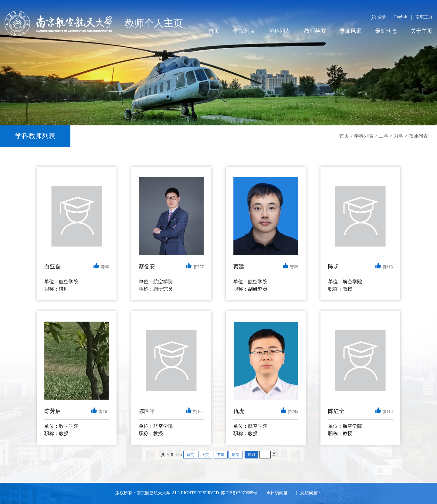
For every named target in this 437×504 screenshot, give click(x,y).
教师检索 (315, 31)
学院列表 (244, 31)
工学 (384, 136)
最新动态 (386, 31)
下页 (221, 455)
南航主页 (424, 17)
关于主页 (422, 31)
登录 (379, 17)
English (401, 17)
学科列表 (279, 31)
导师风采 (351, 31)
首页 (214, 31)
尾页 (235, 455)
